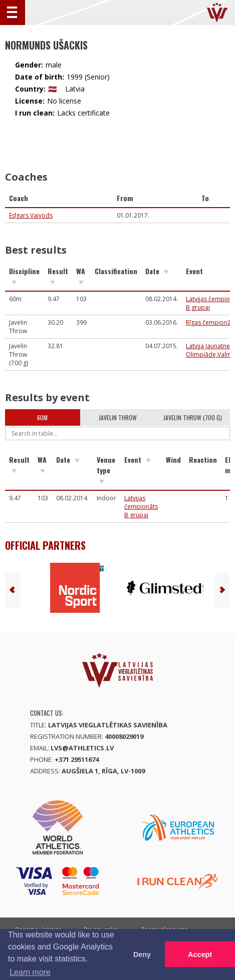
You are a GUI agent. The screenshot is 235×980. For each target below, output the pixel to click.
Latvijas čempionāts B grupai (141, 507)
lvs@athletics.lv (82, 748)
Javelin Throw (118, 417)
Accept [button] (200, 954)
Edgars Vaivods (31, 215)
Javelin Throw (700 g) (193, 417)
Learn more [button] (30, 972)
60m (42, 417)
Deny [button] (142, 954)
